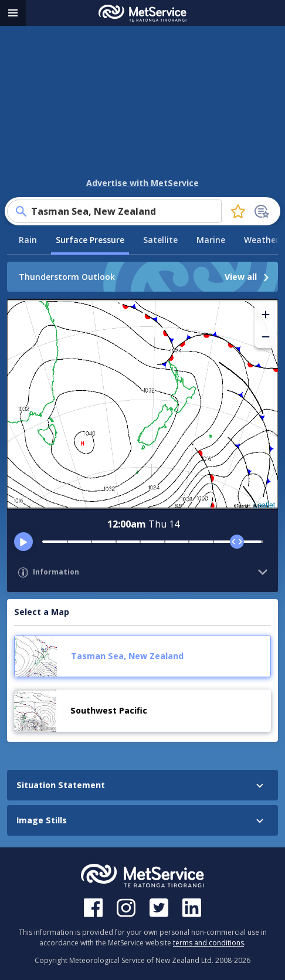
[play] (23, 542)
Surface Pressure (90, 240)
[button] (266, 315)
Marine (211, 240)
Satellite (160, 240)
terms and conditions (208, 943)
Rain (28, 240)
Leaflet (264, 505)
